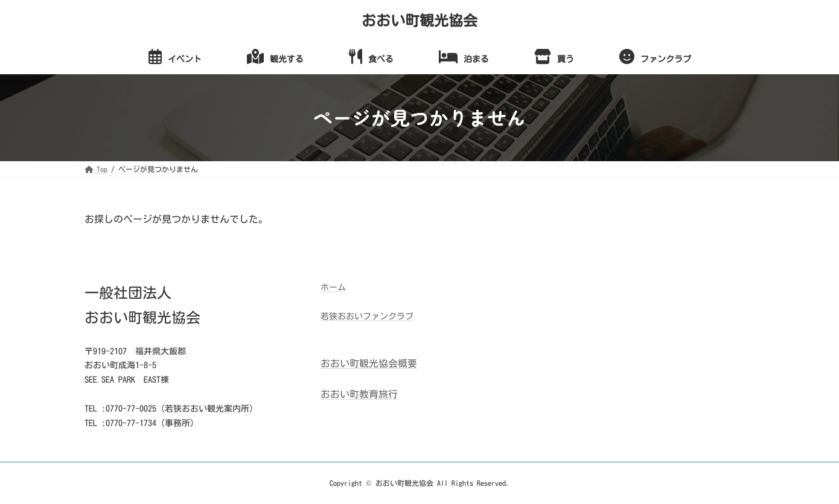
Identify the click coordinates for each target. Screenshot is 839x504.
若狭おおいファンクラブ (367, 316)
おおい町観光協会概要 (369, 363)
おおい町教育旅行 (359, 394)
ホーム (333, 287)
